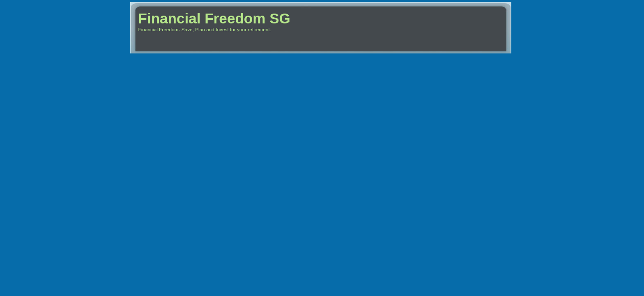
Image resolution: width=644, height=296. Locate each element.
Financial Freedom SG (214, 18)
